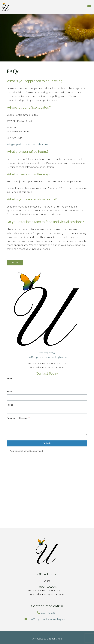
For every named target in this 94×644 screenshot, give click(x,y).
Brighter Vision (54, 639)
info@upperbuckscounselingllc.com (27, 144)
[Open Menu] (89, 7)
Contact (15, 263)
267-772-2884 (47, 353)
